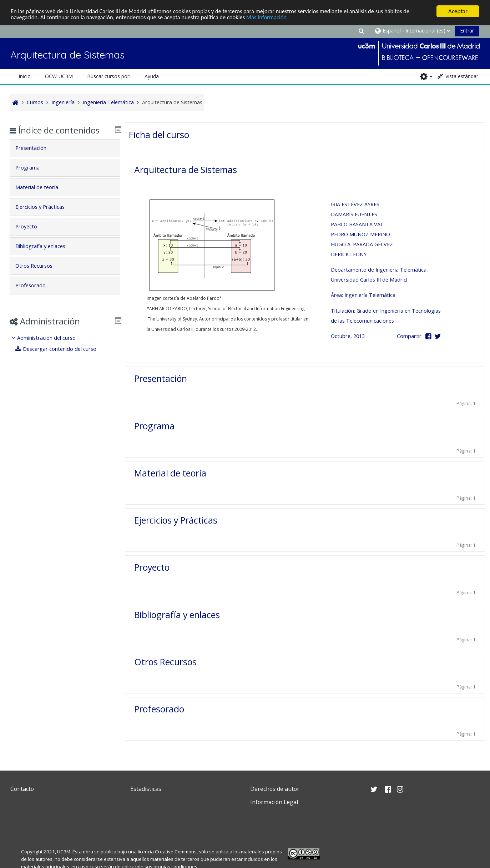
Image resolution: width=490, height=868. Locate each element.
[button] (361, 31)
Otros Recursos (165, 662)
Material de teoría (170, 473)
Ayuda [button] (152, 76)
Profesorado (159, 709)
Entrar (467, 31)
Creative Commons (176, 852)
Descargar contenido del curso (61, 349)
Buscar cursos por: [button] (109, 76)
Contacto (22, 789)
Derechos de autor (275, 789)
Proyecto (152, 567)
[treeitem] (65, 344)
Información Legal (274, 802)
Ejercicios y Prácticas (176, 520)
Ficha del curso (159, 135)
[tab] (65, 148)
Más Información (275, 18)
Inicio (25, 76)
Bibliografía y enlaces (177, 615)
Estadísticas (146, 789)
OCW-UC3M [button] (59, 76)
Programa (154, 426)
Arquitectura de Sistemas (186, 170)
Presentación (161, 378)
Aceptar (458, 11)
